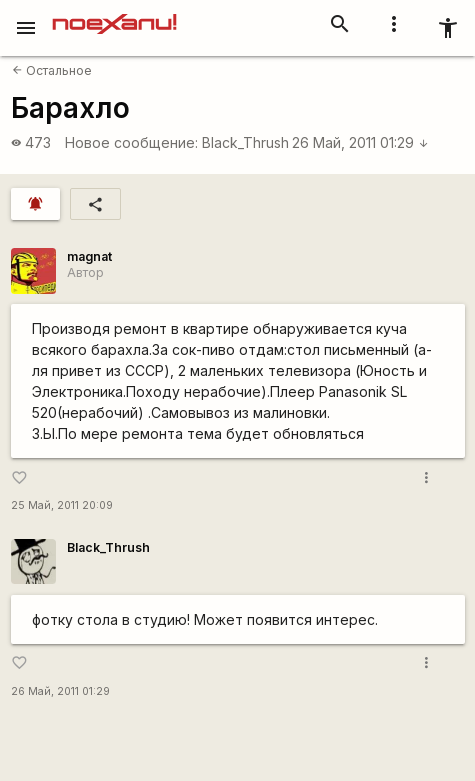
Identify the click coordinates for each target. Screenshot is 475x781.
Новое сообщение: (131, 142)
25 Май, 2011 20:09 (62, 505)
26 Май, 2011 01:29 (360, 142)
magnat (89, 256)
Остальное (52, 70)
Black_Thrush (245, 142)
